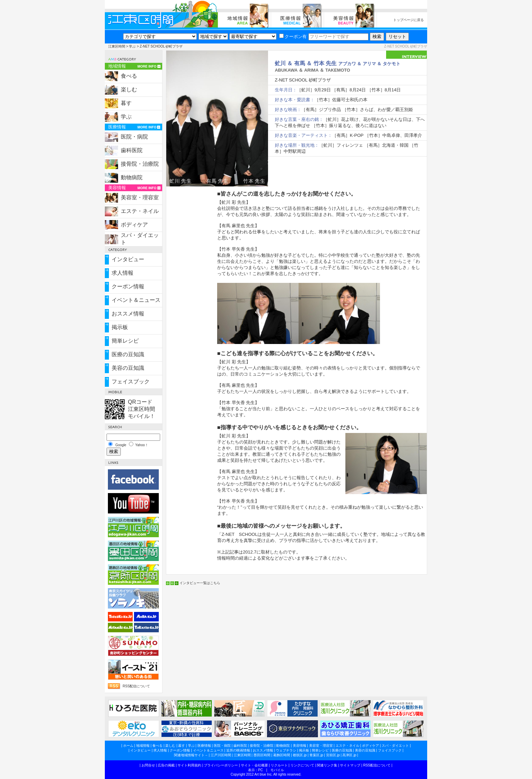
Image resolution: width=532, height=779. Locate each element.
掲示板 (120, 327)
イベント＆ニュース (136, 300)
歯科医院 (132, 150)
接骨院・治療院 (140, 164)
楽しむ (129, 89)
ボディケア (134, 225)
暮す (126, 103)
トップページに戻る (408, 20)
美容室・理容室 (140, 197)
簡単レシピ (125, 341)
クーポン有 (293, 37)
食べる (129, 76)
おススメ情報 (128, 314)
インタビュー (128, 259)
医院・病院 (134, 137)
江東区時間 (117, 46)
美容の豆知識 (128, 368)
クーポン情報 (128, 286)
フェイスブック (131, 382)
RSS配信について (136, 686)
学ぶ (132, 46)
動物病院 (132, 177)
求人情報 (122, 273)
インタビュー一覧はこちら (200, 583)
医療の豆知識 (128, 354)
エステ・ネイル (140, 211)
